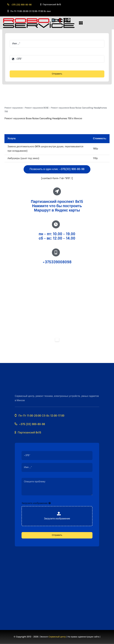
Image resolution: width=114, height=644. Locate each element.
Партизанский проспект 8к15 (57, 202)
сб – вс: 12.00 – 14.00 (57, 238)
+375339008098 (57, 262)
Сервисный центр (57, 637)
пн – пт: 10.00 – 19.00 (57, 234)
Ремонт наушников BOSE (37, 108)
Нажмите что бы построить (57, 206)
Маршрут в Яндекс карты (57, 210)
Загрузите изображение (35, 503)
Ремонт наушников (14, 108)
